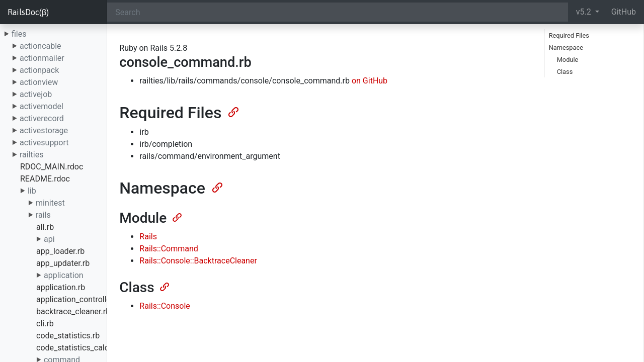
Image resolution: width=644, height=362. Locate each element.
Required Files (569, 35)
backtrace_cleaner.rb (73, 311)
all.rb (45, 227)
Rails (148, 237)
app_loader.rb (60, 251)
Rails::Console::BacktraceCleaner (198, 261)
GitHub (624, 12)
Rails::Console (165, 306)
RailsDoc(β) (28, 12)
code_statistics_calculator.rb (87, 348)
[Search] (337, 12)
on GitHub (370, 81)
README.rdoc (45, 179)
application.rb (61, 287)
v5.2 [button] (585, 12)
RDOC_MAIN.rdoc (52, 167)
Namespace (566, 48)
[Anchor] (232, 111)
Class (565, 72)
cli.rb (45, 324)
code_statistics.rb (68, 336)
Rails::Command (169, 249)
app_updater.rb (63, 263)
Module (568, 60)
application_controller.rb (79, 299)
